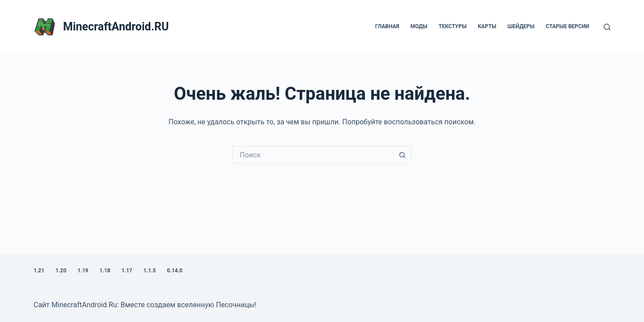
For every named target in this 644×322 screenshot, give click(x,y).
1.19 (83, 271)
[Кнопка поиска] (402, 155)
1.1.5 (150, 271)
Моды (419, 26)
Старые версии (567, 26)
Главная (387, 26)
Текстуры (453, 26)
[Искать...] (313, 155)
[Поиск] (607, 27)
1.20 (61, 271)
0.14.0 (175, 271)
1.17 (127, 271)
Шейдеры (521, 26)
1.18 (105, 271)
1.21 (39, 271)
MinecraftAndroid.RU (116, 27)
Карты (487, 26)
